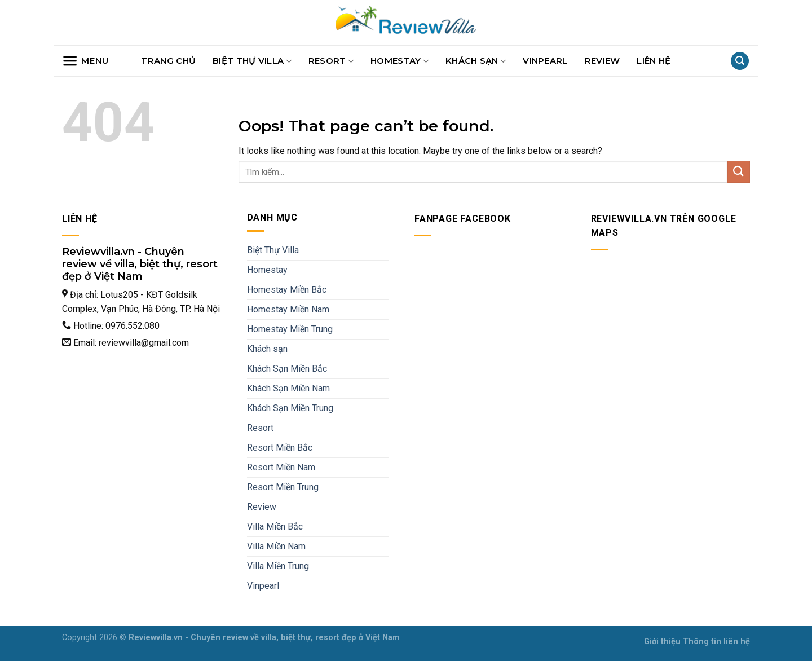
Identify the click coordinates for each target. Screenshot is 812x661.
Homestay (400, 61)
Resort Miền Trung (283, 487)
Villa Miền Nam (276, 546)
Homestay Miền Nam (288, 309)
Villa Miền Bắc (275, 526)
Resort (331, 61)
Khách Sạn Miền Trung (290, 408)
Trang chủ (168, 61)
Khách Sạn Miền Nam (288, 388)
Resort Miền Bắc (280, 448)
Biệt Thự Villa (252, 61)
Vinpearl (545, 61)
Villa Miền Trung (278, 566)
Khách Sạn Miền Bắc (287, 369)
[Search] (740, 61)
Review (603, 61)
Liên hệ (654, 61)
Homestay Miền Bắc (287, 290)
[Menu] (85, 61)
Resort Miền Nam (281, 467)
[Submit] (739, 172)
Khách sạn (476, 61)
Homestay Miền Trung (290, 329)
